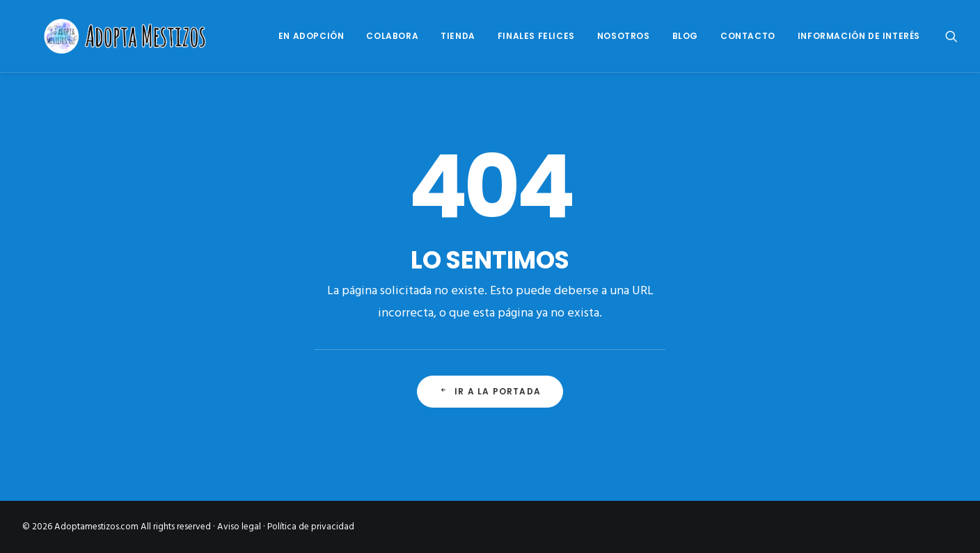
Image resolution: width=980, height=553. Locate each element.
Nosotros (624, 36)
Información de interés (859, 36)
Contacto (748, 36)
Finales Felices (536, 36)
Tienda (458, 36)
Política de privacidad (311, 527)
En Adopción (311, 36)
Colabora (392, 36)
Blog (685, 36)
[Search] (951, 36)
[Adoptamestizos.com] (109, 36)
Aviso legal (239, 527)
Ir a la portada (490, 391)
